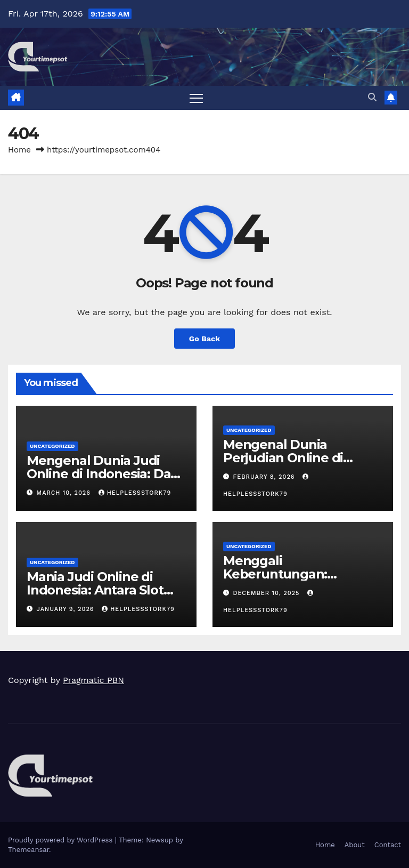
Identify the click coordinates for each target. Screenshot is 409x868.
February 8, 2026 (265, 477)
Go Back (204, 339)
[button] (372, 97)
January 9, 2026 (67, 609)
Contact (388, 845)
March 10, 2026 (65, 493)
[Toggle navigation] (196, 98)
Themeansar (28, 850)
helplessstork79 (135, 493)
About (355, 845)
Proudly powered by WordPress (62, 840)
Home (19, 150)
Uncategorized (52, 446)
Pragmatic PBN (93, 680)
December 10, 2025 (268, 593)
